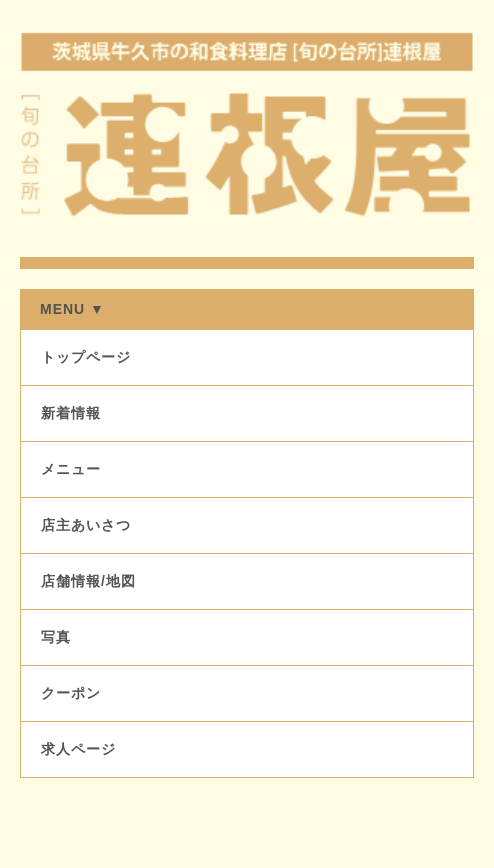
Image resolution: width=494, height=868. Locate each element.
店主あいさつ (86, 525)
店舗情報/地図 (88, 581)
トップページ (86, 357)
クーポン (71, 693)
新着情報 (71, 413)
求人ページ (78, 749)
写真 (56, 637)
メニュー (71, 469)
